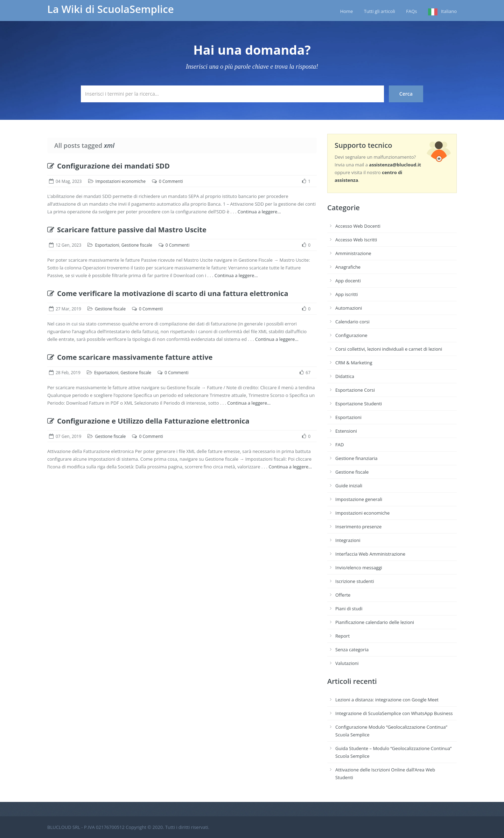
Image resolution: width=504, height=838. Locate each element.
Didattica (345, 376)
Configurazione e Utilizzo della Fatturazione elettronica (148, 421)
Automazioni (349, 308)
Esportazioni (107, 245)
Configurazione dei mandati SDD (108, 166)
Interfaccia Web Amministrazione (370, 554)
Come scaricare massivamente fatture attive (130, 357)
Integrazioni (348, 540)
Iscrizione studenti (355, 581)
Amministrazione (353, 253)
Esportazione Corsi (355, 390)
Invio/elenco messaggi (359, 568)
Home (347, 11)
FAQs (411, 11)
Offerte (343, 595)
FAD (339, 445)
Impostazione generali (359, 499)
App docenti (348, 281)
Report (342, 636)
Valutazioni (347, 663)
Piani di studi (349, 609)
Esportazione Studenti (359, 404)
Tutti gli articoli (380, 11)
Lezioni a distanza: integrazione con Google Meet (387, 700)
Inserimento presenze (358, 527)
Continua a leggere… (259, 212)
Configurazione (351, 335)
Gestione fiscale (137, 245)
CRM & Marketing (354, 363)
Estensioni (346, 431)
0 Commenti (171, 181)
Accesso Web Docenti (358, 226)
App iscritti (346, 294)
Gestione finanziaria (356, 458)
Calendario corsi (352, 322)
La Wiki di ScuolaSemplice (111, 9)
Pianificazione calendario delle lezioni (375, 622)
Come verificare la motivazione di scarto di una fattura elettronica (168, 293)
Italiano (449, 11)
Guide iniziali (349, 486)
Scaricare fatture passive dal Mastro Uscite (127, 230)
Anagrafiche (348, 267)
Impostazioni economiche (121, 181)
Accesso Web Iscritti (356, 240)
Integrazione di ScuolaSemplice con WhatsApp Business (394, 713)
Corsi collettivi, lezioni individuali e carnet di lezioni (389, 349)
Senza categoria (352, 650)
